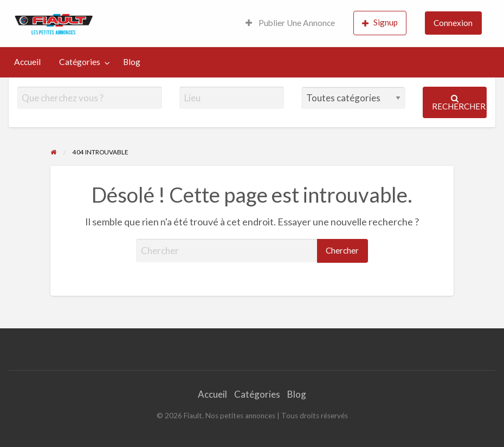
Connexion (453, 23)
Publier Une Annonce (290, 23)
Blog (132, 62)
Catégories (80, 62)
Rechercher (459, 103)
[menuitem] (290, 24)
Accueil (27, 62)
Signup (380, 22)
